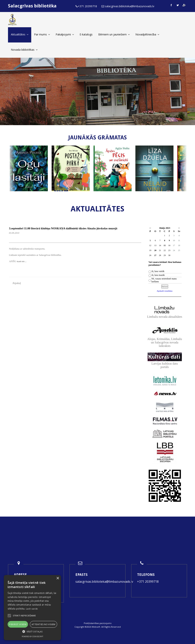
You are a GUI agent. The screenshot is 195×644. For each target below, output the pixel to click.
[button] (32, 632)
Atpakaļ (17, 283)
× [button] (58, 578)
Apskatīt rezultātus (165, 291)
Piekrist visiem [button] (18, 624)
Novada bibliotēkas (24, 50)
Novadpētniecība (147, 34)
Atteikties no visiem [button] (44, 624)
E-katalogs (86, 34)
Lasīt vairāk (32, 609)
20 (155, 250)
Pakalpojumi (65, 34)
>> (179, 228)
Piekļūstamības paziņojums (98, 623)
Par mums (42, 34)
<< (150, 228)
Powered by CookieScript (32, 636)
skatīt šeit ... (22, 261)
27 (155, 255)
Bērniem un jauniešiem (114, 34)
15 (165, 245)
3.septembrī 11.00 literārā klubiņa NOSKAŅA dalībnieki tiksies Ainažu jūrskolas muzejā (63, 228)
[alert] (32, 608)
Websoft (96, 627)
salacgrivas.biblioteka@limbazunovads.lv (104, 582)
